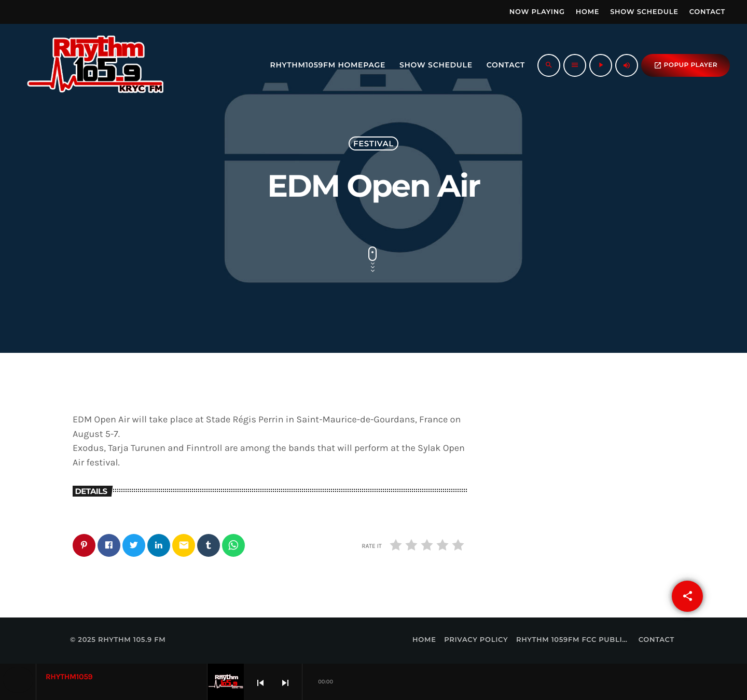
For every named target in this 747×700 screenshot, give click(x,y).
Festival (374, 143)
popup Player (686, 65)
